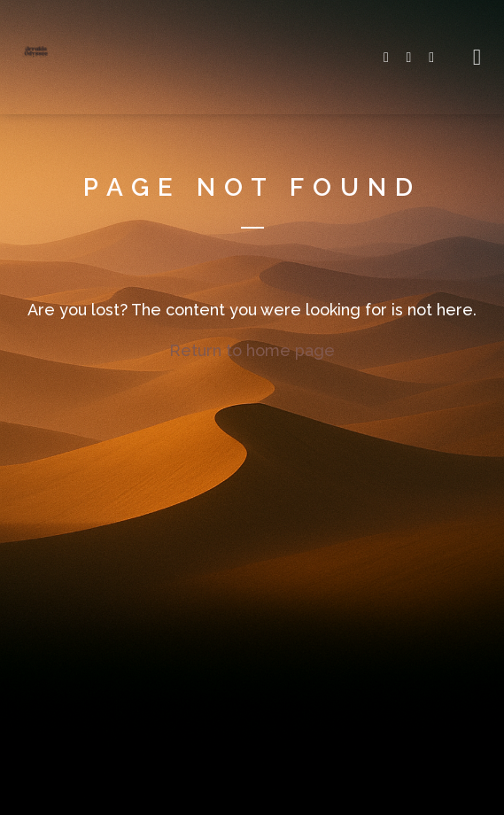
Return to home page (252, 350)
